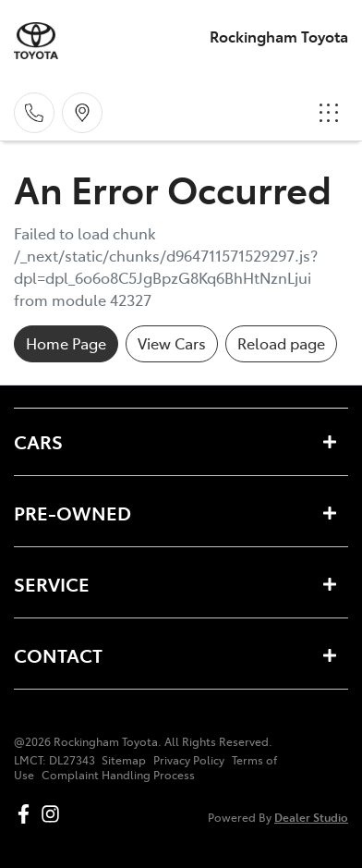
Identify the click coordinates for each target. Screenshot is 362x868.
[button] (329, 113)
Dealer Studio (311, 817)
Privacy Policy (189, 760)
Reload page (281, 343)
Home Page (66, 343)
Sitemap (124, 760)
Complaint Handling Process (118, 775)
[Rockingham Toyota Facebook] (27, 814)
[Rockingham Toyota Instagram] (54, 814)
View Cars (172, 343)
